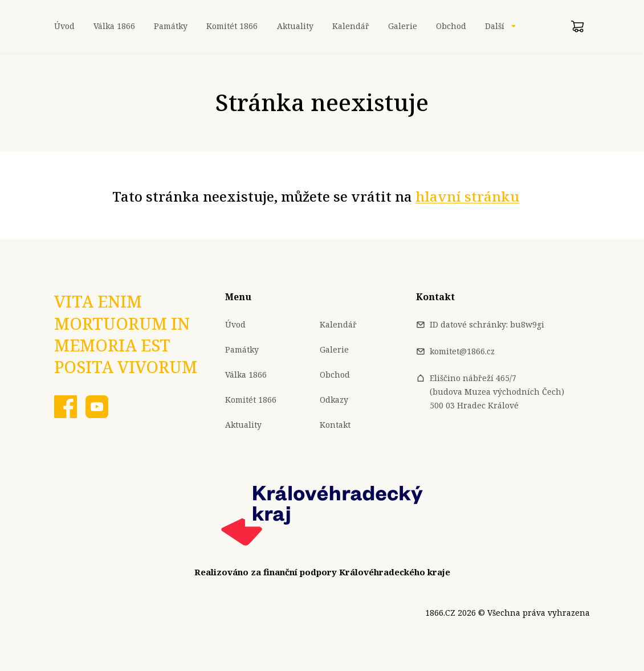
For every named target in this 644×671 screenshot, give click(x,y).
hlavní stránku (467, 196)
